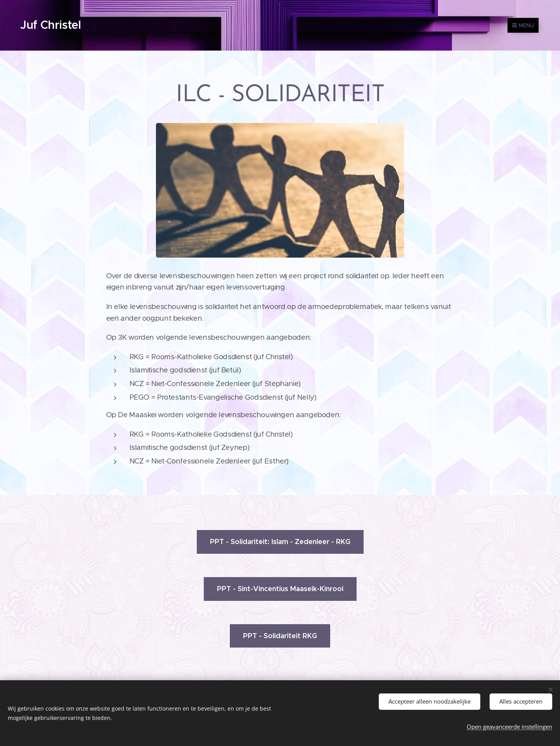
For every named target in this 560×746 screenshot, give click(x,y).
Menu (523, 25)
